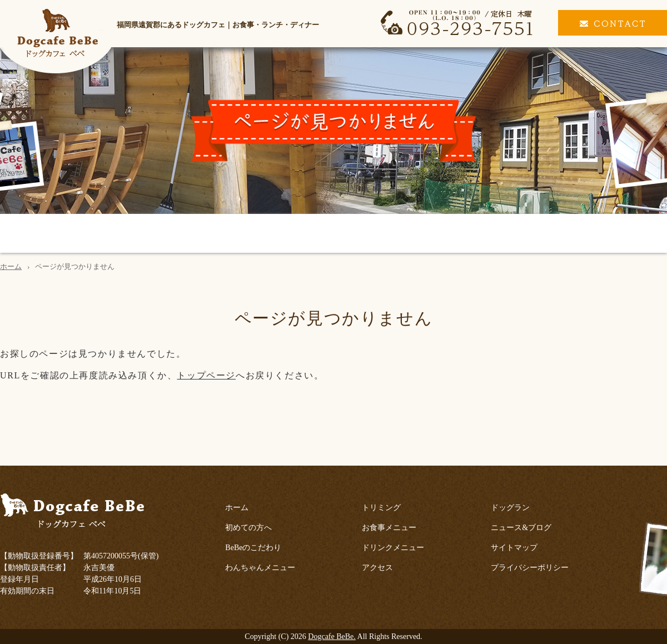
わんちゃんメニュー (225, 234)
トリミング (311, 234)
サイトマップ (514, 548)
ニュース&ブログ (521, 528)
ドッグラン (633, 234)
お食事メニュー (390, 234)
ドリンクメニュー (482, 234)
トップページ (206, 375)
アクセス (565, 234)
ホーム (11, 266)
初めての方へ (41, 234)
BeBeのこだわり (128, 234)
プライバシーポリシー (530, 568)
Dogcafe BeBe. (332, 636)
